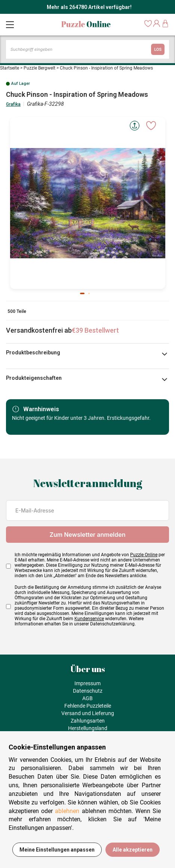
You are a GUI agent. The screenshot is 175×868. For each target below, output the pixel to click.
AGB (87, 698)
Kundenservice (89, 619)
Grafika (13, 104)
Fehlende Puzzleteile (88, 706)
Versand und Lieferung (88, 713)
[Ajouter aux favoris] (151, 126)
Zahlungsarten (88, 721)
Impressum (87, 683)
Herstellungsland (88, 728)
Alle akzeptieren (133, 850)
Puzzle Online (144, 555)
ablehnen (67, 811)
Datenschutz (88, 691)
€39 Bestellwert (95, 330)
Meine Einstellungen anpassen (57, 850)
